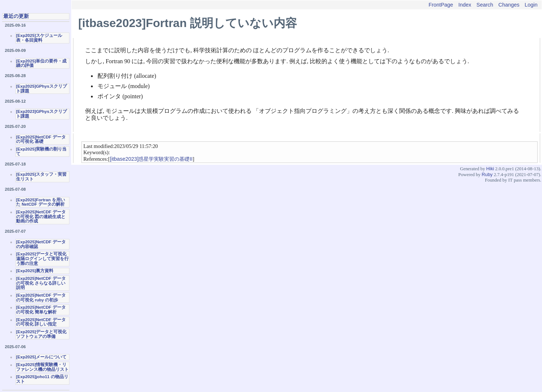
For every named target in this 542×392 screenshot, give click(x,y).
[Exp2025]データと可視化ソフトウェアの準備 (41, 334)
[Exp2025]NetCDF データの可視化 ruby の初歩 (41, 298)
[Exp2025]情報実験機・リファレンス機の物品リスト (42, 367)
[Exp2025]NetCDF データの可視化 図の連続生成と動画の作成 (41, 216)
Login (531, 5)
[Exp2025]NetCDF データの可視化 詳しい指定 (41, 322)
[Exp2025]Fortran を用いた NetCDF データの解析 (41, 202)
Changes (509, 5)
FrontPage (441, 5)
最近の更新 (16, 16)
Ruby (487, 174)
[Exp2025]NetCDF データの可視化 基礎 (41, 139)
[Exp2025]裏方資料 (35, 271)
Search (485, 5)
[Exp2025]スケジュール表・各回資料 (39, 38)
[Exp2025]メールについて (41, 357)
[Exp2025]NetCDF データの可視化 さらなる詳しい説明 (41, 283)
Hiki (490, 169)
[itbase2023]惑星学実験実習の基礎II (151, 159)
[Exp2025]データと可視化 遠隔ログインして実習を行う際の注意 (42, 258)
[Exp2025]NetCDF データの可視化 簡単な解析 (41, 310)
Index (465, 5)
